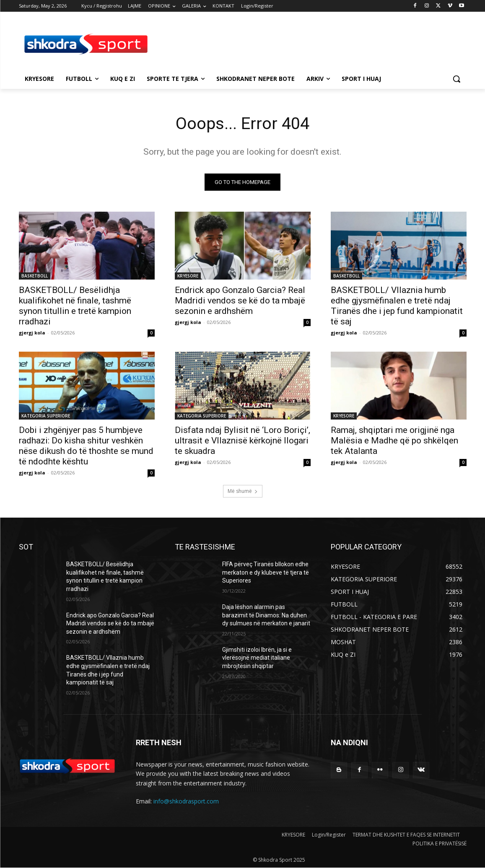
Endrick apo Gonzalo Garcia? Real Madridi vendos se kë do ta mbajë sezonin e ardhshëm (240, 301)
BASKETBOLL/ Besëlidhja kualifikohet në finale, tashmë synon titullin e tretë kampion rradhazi (75, 306)
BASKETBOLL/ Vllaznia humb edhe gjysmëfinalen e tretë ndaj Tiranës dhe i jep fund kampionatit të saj (397, 306)
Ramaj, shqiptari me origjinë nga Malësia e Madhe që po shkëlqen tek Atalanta (394, 441)
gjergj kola (32, 333)
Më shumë (243, 491)
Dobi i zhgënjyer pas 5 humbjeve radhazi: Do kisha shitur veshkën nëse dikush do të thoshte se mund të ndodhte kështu (86, 446)
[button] (456, 79)
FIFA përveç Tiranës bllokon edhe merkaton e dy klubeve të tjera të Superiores (266, 573)
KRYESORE (188, 276)
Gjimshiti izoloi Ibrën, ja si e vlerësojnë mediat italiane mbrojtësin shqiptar (257, 658)
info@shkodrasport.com (186, 802)
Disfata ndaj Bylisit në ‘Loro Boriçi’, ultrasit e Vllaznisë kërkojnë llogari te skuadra (242, 441)
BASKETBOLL (35, 276)
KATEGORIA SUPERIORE (46, 416)
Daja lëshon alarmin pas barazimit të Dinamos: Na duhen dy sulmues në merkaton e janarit (266, 615)
